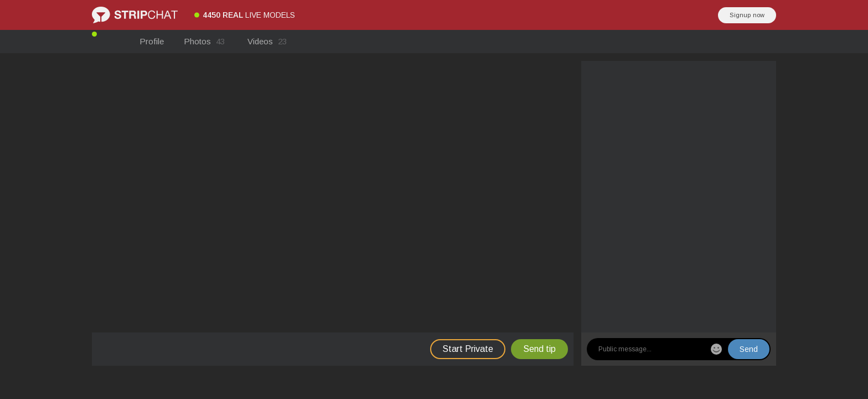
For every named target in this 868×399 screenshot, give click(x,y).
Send (749, 349)
